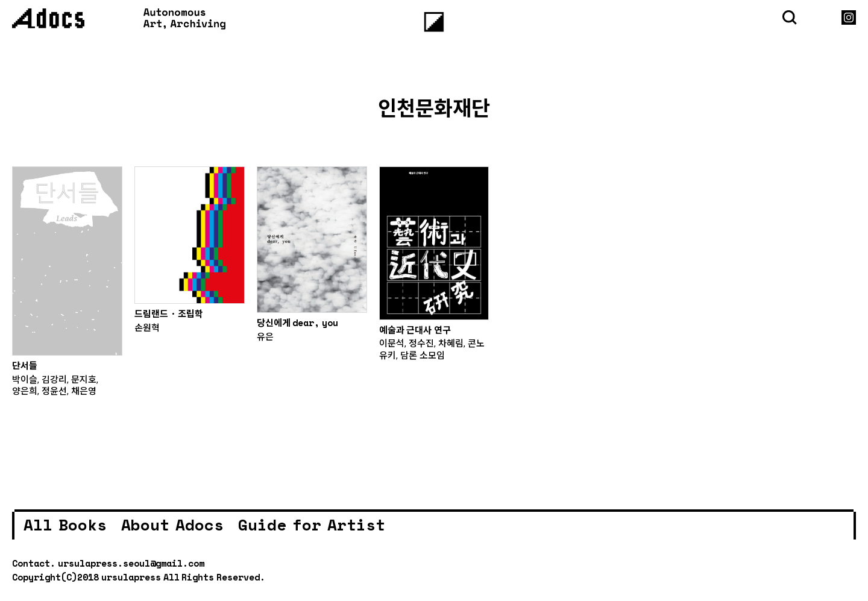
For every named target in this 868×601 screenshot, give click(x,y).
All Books (65, 524)
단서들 (25, 365)
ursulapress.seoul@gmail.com (131, 563)
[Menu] (434, 22)
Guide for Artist (312, 524)
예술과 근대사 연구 (415, 330)
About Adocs (172, 524)
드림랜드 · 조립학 (169, 313)
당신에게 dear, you (298, 323)
